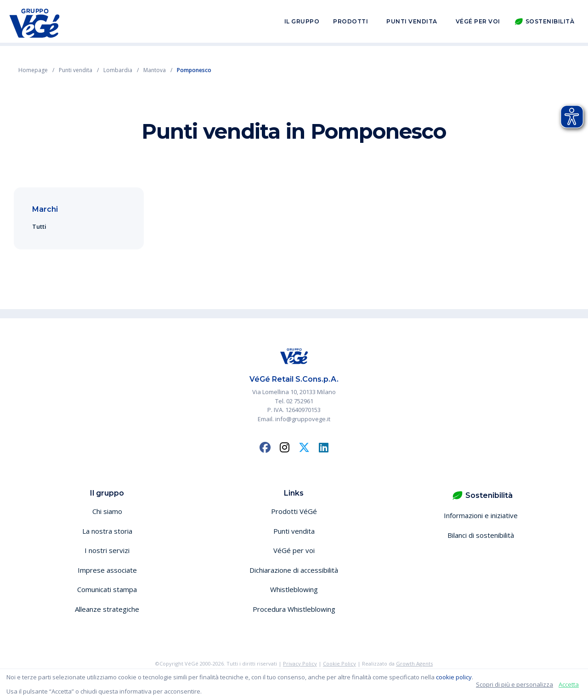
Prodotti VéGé (294, 511)
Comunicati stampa (107, 589)
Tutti (39, 226)
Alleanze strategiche (107, 609)
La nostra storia (107, 531)
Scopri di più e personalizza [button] (514, 684)
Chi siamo (107, 511)
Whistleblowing (294, 589)
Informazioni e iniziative (481, 515)
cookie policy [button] (454, 677)
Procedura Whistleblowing (294, 609)
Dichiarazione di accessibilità (294, 570)
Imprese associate (107, 570)
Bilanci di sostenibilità (481, 535)
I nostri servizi (107, 550)
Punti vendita (412, 22)
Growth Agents (414, 663)
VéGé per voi (478, 22)
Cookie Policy (339, 663)
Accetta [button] (569, 684)
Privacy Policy (300, 663)
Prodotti (351, 22)
